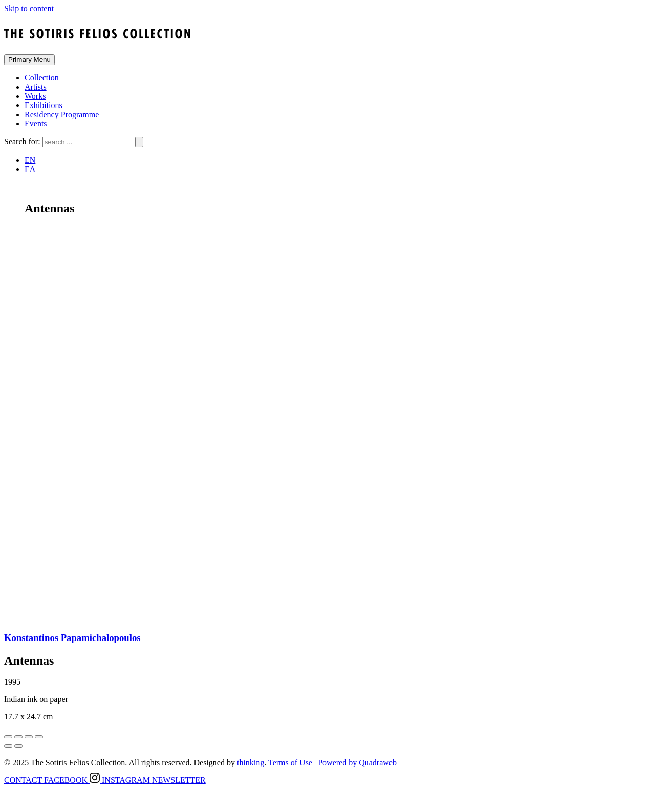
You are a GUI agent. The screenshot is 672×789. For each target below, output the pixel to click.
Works (35, 96)
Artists (36, 87)
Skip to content (29, 8)
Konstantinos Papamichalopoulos (72, 638)
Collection (42, 78)
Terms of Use (290, 763)
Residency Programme (62, 114)
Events (36, 124)
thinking (251, 763)
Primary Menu (29, 60)
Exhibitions (44, 105)
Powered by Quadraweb (357, 763)
